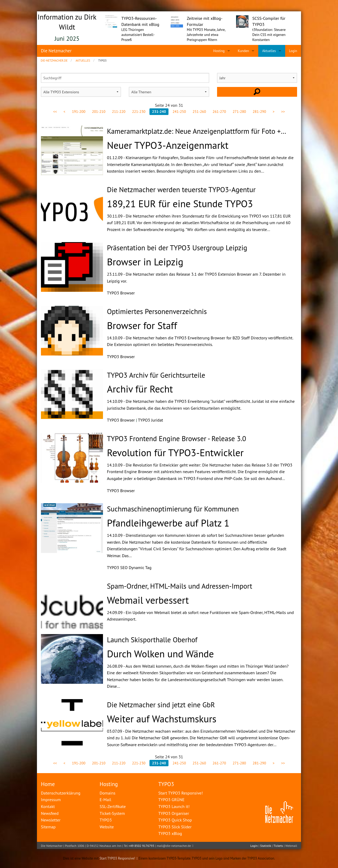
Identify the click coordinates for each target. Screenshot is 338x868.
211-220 (119, 112)
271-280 (239, 112)
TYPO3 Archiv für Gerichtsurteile (156, 375)
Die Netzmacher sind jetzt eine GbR (161, 705)
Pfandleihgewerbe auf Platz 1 (168, 523)
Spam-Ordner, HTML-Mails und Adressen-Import (180, 586)
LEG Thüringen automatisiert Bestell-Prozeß (138, 35)
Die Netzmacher (56, 51)
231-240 (159, 112)
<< (55, 112)
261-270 (219, 112)
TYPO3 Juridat (150, 420)
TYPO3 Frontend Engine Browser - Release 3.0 (177, 438)
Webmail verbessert (148, 600)
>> (283, 112)
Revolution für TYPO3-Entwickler (175, 453)
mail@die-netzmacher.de (174, 846)
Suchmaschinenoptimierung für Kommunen (173, 509)
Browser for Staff (142, 325)
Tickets (278, 846)
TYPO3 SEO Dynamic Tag (129, 567)
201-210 (99, 112)
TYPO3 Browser (121, 293)
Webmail (291, 846)
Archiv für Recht (140, 389)
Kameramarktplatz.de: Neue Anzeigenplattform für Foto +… (197, 131)
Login (254, 846)
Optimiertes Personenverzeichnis (157, 311)
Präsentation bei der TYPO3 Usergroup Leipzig (177, 248)
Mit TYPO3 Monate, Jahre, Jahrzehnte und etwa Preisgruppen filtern (206, 35)
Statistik (266, 846)
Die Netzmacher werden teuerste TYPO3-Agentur (181, 190)
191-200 (79, 112)
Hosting (109, 784)
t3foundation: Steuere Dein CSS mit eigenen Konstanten (269, 35)
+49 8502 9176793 (142, 846)
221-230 (139, 112)
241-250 (179, 112)
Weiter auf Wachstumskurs (162, 719)
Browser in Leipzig (145, 262)
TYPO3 (166, 784)
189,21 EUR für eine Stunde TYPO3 (180, 204)
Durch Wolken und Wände (160, 654)
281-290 (259, 112)
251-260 (199, 112)
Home (48, 784)
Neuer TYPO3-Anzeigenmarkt (168, 145)
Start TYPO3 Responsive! (117, 858)
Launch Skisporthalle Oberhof (152, 640)
